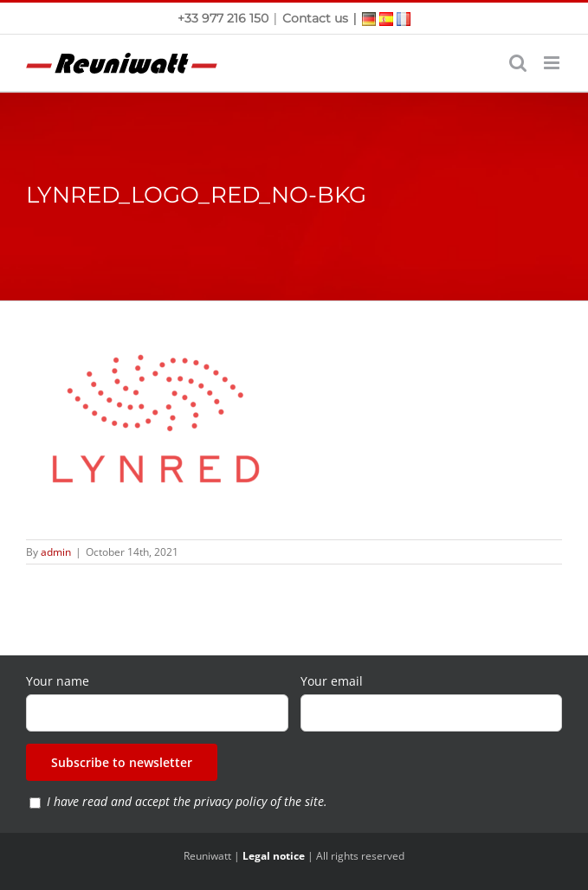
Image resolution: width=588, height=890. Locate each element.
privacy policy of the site (259, 801)
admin (56, 552)
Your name (58, 681)
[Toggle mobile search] (518, 63)
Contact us (315, 18)
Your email (332, 681)
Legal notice (274, 856)
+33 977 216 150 (225, 18)
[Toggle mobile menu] (553, 63)
